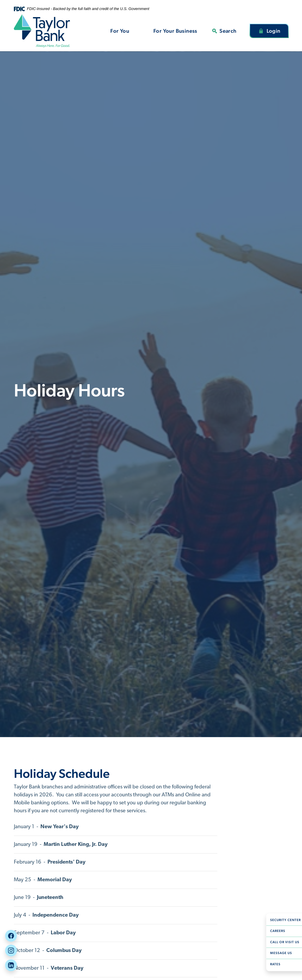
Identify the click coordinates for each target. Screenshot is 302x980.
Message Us (278, 953)
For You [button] (120, 31)
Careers (275, 931)
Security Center (283, 920)
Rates (273, 964)
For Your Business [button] (175, 31)
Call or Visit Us (282, 942)
